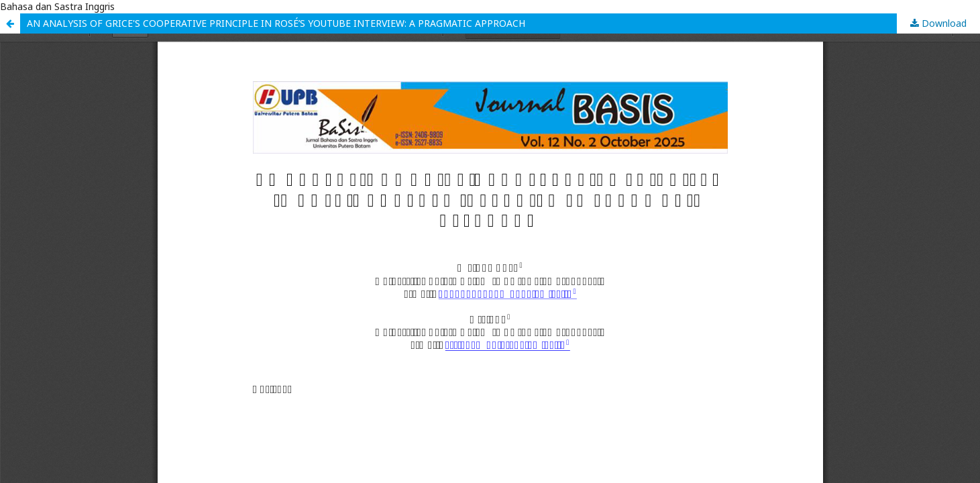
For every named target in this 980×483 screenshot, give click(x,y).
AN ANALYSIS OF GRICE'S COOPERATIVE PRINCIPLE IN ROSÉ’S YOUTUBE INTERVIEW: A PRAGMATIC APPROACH (276, 23)
